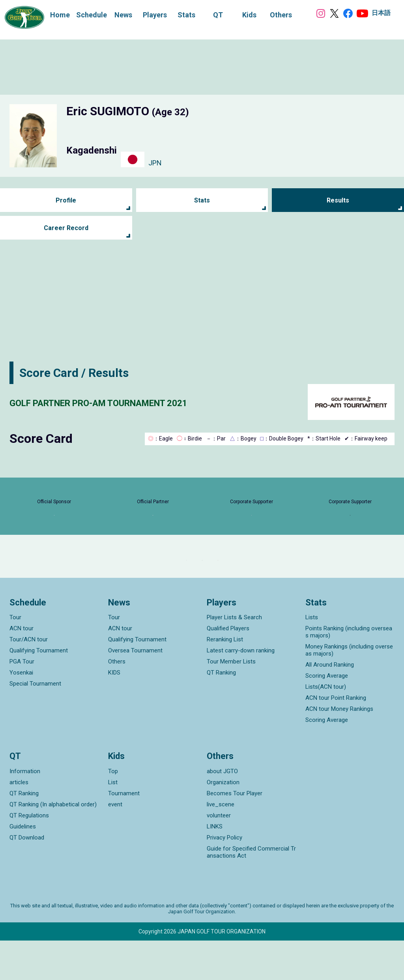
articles (19, 822)
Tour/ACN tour (29, 679)
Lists (312, 657)
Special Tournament (35, 723)
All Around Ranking (330, 704)
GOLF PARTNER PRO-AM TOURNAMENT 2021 (131, 402)
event (115, 844)
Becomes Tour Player (235, 833)
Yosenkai (21, 712)
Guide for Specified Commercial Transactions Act (251, 892)
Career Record (66, 228)
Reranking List (225, 679)
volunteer (219, 855)
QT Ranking (221, 712)
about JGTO (222, 811)
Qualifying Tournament (39, 690)
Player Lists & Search (234, 657)
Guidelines (23, 866)
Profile (66, 200)
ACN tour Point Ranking (336, 737)
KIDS (114, 712)
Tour (15, 657)
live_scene (221, 844)
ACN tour (22, 668)
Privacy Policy (224, 877)
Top (113, 811)
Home (52, 14)
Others (117, 701)
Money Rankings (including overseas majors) (349, 690)
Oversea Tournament (135, 690)
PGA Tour (22, 701)
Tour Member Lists (231, 701)
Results (338, 200)
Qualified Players (228, 668)
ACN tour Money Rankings (339, 748)
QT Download (27, 877)
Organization (223, 822)
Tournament (124, 833)
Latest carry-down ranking (241, 690)
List (113, 822)
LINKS (215, 866)
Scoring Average (327, 715)
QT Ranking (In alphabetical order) (53, 844)
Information (25, 811)
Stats (202, 200)
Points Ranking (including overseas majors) (349, 671)
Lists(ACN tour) (326, 726)
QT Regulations (29, 855)
